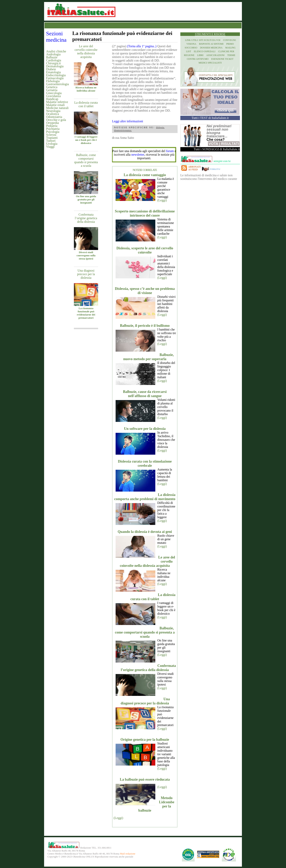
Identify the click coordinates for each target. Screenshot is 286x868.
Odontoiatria (54, 117)
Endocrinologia (56, 75)
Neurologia (53, 111)
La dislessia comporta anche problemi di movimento (145, 497)
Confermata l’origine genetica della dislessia (86, 218)
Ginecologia (54, 93)
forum (170, 151)
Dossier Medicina (211, 48)
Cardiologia (54, 60)
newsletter (138, 155)
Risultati (230, 144)
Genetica (52, 87)
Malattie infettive (57, 102)
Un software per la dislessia (145, 429)
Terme (231, 55)
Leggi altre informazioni (128, 121)
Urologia (52, 144)
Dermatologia (55, 66)
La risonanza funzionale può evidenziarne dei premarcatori (86, 313)
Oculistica (53, 114)
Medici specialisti (210, 63)
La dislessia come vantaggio (145, 175)
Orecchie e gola (56, 120)
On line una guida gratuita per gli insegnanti (86, 199)
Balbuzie (52, 57)
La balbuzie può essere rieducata (145, 779)
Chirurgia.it (53, 63)
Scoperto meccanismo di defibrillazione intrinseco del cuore (145, 213)
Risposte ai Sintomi (211, 44)
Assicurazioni (215, 55)
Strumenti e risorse (210, 34)
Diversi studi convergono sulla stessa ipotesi (86, 255)
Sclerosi (51, 135)
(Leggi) (162, 200)
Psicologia (53, 132)
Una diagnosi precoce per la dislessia (86, 274)
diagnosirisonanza (123, 130)
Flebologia (53, 81)
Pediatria (52, 126)
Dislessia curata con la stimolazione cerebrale (145, 463)
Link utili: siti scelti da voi (203, 40)
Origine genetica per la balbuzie (145, 740)
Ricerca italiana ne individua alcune (86, 89)
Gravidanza (53, 96)
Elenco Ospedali (205, 51)
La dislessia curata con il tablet (86, 104)
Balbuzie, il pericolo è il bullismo (145, 326)
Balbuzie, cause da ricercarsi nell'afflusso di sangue (145, 394)
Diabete (51, 69)
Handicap (52, 99)
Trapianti (52, 138)
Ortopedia (52, 123)
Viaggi (50, 147)
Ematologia (53, 72)
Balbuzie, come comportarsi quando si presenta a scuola (86, 160)
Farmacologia (55, 78)
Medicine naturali (57, 108)
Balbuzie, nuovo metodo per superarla (148, 357)
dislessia (160, 127)
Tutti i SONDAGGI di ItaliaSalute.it (217, 149)
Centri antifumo (198, 59)
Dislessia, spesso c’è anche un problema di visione (145, 291)
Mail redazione (128, 854)
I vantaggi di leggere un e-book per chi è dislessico (86, 140)
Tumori (51, 141)
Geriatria (52, 90)
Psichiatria (53, 129)
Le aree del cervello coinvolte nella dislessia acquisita (86, 52)
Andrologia (53, 54)
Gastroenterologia (57, 84)
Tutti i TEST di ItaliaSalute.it (210, 118)
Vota (213, 144)
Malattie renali (55, 105)
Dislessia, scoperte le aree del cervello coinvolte (145, 250)
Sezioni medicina (56, 37)
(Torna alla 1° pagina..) (142, 46)
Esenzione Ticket (222, 59)
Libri (200, 55)
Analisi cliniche (56, 51)
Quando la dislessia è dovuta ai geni (145, 532)
